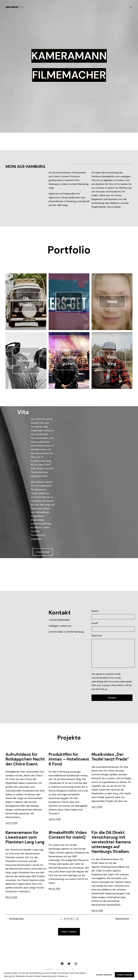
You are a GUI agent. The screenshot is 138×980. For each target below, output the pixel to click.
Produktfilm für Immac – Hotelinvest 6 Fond (69, 759)
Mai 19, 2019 (54, 889)
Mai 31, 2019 (11, 897)
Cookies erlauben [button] (125, 975)
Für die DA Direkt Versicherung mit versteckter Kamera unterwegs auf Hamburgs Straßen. (111, 842)
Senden (112, 698)
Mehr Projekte (69, 932)
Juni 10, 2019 (55, 819)
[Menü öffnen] (131, 7)
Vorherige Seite (15, 919)
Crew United (43, 552)
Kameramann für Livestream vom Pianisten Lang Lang (25, 837)
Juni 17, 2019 (11, 823)
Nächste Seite (124, 919)
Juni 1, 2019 (97, 807)
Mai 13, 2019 (97, 910)
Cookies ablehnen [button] (104, 975)
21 (77, 919)
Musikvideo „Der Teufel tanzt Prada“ (110, 757)
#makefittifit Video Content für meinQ (68, 835)
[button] (69, 977)
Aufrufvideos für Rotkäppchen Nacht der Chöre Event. (25, 759)
